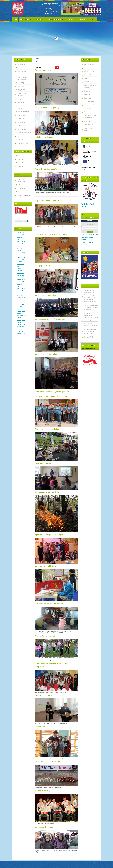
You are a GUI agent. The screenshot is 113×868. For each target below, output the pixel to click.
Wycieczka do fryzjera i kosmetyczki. (50, 604)
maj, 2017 (20, 277)
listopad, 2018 (21, 244)
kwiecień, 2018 (21, 257)
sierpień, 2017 (21, 273)
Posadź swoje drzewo (44, 70)
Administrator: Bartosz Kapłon (94, 863)
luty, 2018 (19, 262)
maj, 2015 (20, 322)
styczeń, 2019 (21, 239)
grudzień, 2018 (21, 242)
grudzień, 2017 (21, 266)
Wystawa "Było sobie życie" (46, 566)
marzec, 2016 (20, 304)
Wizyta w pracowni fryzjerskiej (47, 108)
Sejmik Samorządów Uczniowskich (49, 201)
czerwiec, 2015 (21, 320)
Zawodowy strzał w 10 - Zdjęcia (48, 429)
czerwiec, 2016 (21, 298)
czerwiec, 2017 (21, 275)
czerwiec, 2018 (21, 253)
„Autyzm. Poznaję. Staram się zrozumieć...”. (52, 396)
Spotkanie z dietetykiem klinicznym (49, 535)
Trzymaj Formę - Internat (45, 636)
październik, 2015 (22, 315)
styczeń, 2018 (21, 264)
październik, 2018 (22, 246)
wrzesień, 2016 (21, 295)
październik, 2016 (22, 293)
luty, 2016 (19, 307)
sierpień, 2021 (21, 233)
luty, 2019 (19, 237)
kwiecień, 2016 (21, 302)
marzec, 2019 (20, 235)
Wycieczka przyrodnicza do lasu (48, 492)
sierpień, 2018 (21, 251)
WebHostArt (24, 865)
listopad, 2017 (21, 268)
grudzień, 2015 (21, 311)
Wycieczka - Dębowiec (44, 827)
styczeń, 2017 (21, 286)
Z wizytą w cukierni (43, 266)
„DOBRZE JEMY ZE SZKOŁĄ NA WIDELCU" (53, 234)
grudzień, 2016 (21, 289)
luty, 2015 (19, 329)
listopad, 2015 (21, 313)
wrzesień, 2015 (21, 318)
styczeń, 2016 (21, 309)
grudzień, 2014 (21, 333)
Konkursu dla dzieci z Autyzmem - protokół (52, 392)
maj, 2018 (20, 255)
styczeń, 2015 (21, 331)
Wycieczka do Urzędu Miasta (47, 354)
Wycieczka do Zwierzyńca (45, 295)
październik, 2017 (22, 271)
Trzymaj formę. (41, 727)
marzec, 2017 (20, 282)
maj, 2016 (20, 300)
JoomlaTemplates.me (16, 865)
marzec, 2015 (20, 327)
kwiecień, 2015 (21, 324)
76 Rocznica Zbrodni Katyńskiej (48, 762)
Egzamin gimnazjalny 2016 (46, 695)
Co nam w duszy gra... (44, 791)
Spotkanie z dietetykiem (44, 463)
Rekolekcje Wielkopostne (45, 137)
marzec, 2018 (20, 259)
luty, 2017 (19, 284)
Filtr (57, 67)
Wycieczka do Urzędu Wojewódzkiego (50, 319)
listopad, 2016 (21, 291)
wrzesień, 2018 (21, 248)
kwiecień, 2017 (21, 280)
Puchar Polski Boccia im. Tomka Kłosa (50, 169)
